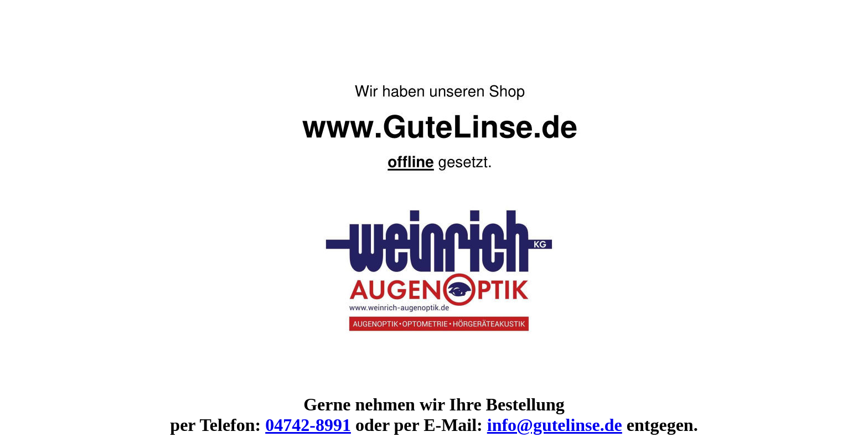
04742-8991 (308, 425)
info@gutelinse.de (555, 425)
